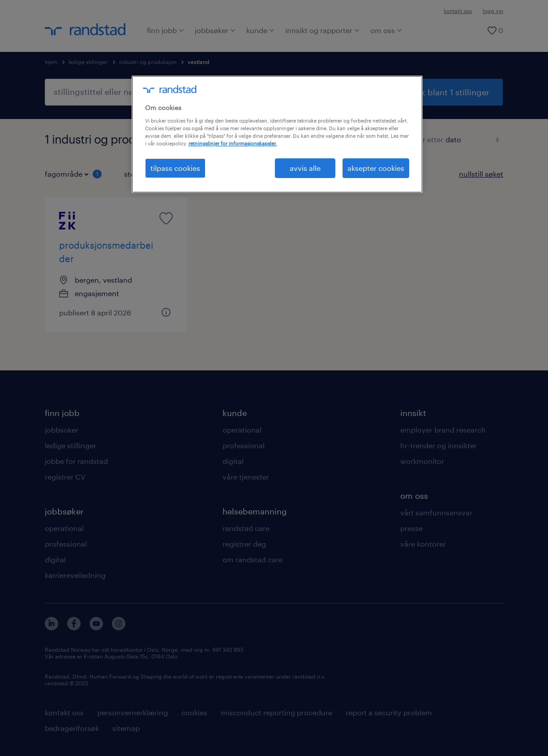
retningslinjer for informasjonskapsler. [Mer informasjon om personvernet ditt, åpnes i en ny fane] (233, 143)
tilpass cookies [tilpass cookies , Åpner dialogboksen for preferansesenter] (175, 168)
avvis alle (305, 168)
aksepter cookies (376, 168)
